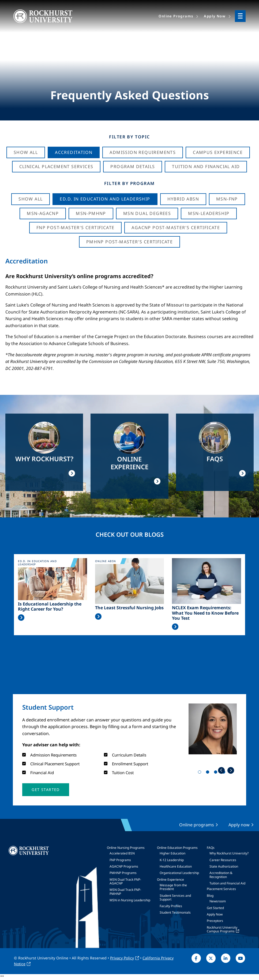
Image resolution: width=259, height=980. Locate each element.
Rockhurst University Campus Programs (222, 929)
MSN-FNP (227, 199)
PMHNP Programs (123, 873)
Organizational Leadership (179, 873)
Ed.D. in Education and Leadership (105, 199)
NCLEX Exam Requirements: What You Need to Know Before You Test (205, 613)
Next (231, 770)
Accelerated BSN (122, 853)
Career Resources (223, 860)
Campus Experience (218, 152)
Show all (31, 199)
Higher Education (172, 853)
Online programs (197, 825)
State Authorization (224, 866)
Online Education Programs (177, 848)
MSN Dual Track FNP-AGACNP (125, 881)
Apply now (239, 825)
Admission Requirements (143, 152)
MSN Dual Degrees (147, 213)
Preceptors (215, 921)
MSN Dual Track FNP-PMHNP (125, 892)
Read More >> (21, 618)
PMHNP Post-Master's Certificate (129, 242)
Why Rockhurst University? (229, 853)
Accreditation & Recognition (221, 875)
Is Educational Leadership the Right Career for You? (50, 607)
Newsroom (218, 901)
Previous (221, 770)
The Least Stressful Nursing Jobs (129, 608)
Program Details (133, 167)
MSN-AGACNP (43, 213)
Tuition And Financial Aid (206, 167)
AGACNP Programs (124, 866)
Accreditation (74, 152)
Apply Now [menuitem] (215, 16)
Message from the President (173, 887)
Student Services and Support (175, 897)
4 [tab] (225, 773)
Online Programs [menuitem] (176, 16)
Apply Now (215, 914)
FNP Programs (120, 860)
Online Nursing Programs (126, 848)
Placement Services (221, 889)
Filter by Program (129, 183)
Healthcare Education (176, 866)
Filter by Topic (129, 137)
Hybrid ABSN (183, 199)
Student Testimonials (175, 912)
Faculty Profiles (171, 906)
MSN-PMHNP (91, 213)
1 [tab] (201, 773)
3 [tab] (217, 773)
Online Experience (170, 879)
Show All (26, 152)
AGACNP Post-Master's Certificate (176, 228)
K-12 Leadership (172, 860)
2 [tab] (209, 773)
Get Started (215, 908)
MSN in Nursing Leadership (130, 900)
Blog (210, 896)
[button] (46, 790)
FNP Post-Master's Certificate (76, 228)
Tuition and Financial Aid (227, 883)
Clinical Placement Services (56, 167)
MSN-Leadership (209, 213)
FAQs (211, 848)
